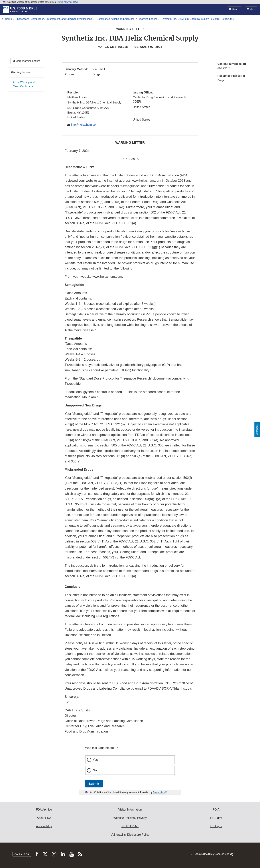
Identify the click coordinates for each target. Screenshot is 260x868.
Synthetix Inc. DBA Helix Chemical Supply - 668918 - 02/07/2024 (198, 19)
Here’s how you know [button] (68, 2)
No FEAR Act (130, 826)
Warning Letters (148, 19)
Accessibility (44, 826)
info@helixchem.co (83, 125)
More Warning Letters (26, 61)
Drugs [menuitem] (221, 80)
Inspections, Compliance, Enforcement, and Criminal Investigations (54, 19)
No (95, 770)
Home (8, 19)
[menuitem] (234, 67)
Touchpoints (159, 792)
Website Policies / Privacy (130, 818)
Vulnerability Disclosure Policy (130, 835)
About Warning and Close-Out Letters (24, 84)
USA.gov (216, 826)
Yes (95, 760)
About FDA (44, 818)
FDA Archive (44, 810)
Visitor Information (130, 810)
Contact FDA (22, 854)
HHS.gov (216, 818)
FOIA (216, 810)
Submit (94, 784)
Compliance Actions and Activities (116, 19)
